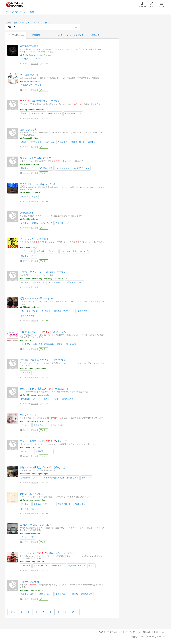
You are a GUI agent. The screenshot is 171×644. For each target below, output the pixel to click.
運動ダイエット (38, 113)
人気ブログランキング (15, 5)
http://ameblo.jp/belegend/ (30, 247)
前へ (13, 612)
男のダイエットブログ (32, 494)
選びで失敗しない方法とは (40, 101)
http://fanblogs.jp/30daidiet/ (30, 533)
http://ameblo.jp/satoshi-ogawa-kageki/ (34, 395)
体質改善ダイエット (73, 113)
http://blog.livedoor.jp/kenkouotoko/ (33, 500)
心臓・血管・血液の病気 (43, 344)
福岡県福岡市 (68, 399)
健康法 (60, 344)
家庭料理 (60, 223)
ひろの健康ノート (29, 75)
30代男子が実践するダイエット (37, 525)
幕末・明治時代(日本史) (54, 478)
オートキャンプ (38, 282)
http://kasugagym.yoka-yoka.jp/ (32, 590)
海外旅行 (25, 197)
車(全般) (24, 282)
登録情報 (35, 64)
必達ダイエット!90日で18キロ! (36, 299)
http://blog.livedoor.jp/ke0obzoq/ (32, 109)
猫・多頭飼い (72, 344)
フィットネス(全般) (69, 251)
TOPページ (104, 632)
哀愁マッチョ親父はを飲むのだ (43, 467)
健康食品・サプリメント (31, 142)
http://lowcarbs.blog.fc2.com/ (31, 81)
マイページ (123, 632)
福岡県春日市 (87, 594)
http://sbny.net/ (25, 340)
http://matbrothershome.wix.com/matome (35, 55)
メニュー (161, 7)
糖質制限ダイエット (44, 451)
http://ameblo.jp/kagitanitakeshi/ (32, 562)
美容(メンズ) (63, 142)
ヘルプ (163, 632)
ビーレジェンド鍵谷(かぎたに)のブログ (47, 553)
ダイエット (46, 311)
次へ (74, 612)
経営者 (92, 566)
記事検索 (36, 35)
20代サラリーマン (82, 168)
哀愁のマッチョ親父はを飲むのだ (44, 389)
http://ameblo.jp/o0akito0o (30, 164)
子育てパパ (86, 478)
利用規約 (155, 632)
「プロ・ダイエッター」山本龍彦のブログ (43, 272)
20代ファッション (63, 168)
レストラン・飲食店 (29, 223)
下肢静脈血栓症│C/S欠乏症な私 (43, 332)
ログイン (152, 7)
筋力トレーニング (28, 168)
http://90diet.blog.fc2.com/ (30, 307)
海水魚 (35, 197)
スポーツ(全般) (27, 251)
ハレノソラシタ (28, 415)
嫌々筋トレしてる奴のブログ (35, 158)
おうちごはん (27, 451)
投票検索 (95, 35)
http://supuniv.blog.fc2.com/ (30, 138)
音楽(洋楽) (25, 399)
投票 (47, 23)
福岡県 (75, 594)
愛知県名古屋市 (46, 168)
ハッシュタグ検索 (75, 35)
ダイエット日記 (28, 316)
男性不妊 (92, 142)
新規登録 (114, 632)
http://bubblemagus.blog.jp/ (30, 193)
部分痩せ (25, 113)
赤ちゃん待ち (47, 223)
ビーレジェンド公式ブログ (34, 239)
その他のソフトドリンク (31, 59)
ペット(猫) (25, 344)
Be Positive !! (27, 213)
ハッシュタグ (37, 23)
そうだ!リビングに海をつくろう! (37, 184)
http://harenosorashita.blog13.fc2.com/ (34, 421)
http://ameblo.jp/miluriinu (29, 219)
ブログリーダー (135, 632)
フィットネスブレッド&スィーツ (43, 441)
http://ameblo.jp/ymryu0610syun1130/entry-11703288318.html (43, 278)
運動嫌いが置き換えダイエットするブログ (43, 360)
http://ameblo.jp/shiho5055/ (30, 447)
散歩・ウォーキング (29, 311)
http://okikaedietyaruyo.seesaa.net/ (33, 369)
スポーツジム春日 (29, 582)
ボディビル (50, 142)
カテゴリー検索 (55, 35)
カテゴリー (25, 23)
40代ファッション (55, 282)
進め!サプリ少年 (29, 130)
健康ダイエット (55, 113)
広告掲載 (147, 632)
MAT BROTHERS (29, 46)
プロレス (37, 399)
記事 (16, 23)
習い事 (69, 223)
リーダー (141, 7)
